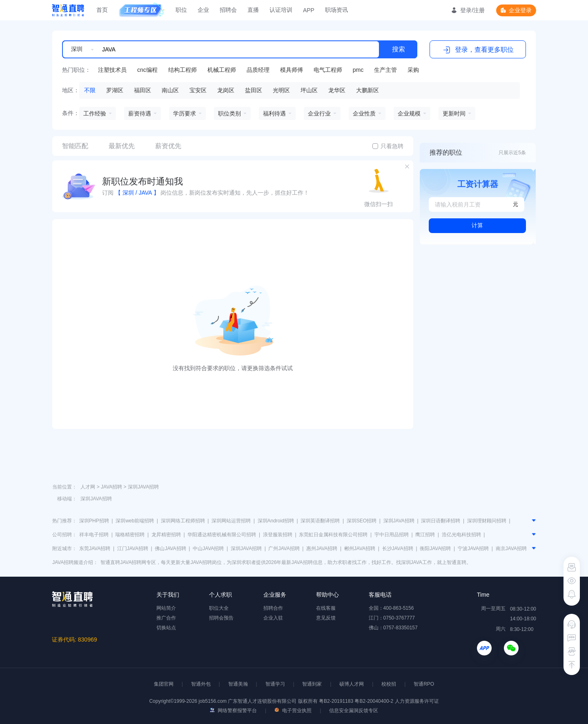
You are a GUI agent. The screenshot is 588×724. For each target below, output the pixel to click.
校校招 (389, 684)
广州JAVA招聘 (284, 549)
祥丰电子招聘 (94, 535)
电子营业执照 (293, 711)
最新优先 (122, 146)
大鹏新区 (367, 90)
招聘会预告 (221, 618)
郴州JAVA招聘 (360, 549)
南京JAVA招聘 (511, 549)
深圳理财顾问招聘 (487, 521)
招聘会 (228, 10)
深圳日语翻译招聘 (441, 521)
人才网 (88, 487)
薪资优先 (168, 146)
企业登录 (520, 10)
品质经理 (258, 70)
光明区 (281, 90)
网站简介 (166, 608)
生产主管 (385, 70)
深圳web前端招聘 (135, 521)
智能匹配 (75, 146)
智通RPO (424, 684)
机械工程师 (222, 70)
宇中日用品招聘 (392, 535)
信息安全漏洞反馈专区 (354, 711)
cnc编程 (147, 70)
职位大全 (219, 608)
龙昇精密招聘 (166, 535)
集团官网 (164, 684)
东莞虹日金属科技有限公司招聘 (333, 535)
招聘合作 (273, 608)
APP (309, 10)
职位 (181, 10)
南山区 (170, 90)
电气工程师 (328, 70)
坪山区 (309, 90)
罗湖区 (115, 90)
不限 (90, 90)
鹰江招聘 (425, 535)
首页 (102, 10)
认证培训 (281, 10)
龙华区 (337, 90)
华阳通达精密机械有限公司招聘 (222, 535)
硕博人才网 (352, 684)
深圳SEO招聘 (362, 521)
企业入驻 (273, 618)
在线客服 (326, 608)
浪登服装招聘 (278, 535)
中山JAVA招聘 (208, 549)
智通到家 (312, 684)
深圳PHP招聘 (94, 521)
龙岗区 (226, 90)
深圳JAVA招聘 (143, 487)
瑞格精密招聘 (130, 535)
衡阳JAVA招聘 (435, 549)
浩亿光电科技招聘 (461, 535)
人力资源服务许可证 (417, 701)
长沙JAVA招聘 (398, 549)
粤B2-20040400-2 (374, 701)
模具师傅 (292, 70)
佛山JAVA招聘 (170, 549)
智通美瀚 (238, 684)
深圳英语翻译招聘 (320, 521)
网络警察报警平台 (233, 711)
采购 (413, 70)
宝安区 (198, 90)
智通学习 (275, 684)
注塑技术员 (112, 70)
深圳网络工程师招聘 (183, 521)
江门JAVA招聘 (133, 549)
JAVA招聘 (111, 487)
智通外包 (201, 684)
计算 (477, 225)
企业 (203, 10)
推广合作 (166, 618)
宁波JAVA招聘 (473, 549)
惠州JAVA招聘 (322, 549)
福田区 (143, 90)
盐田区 (254, 90)
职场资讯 (336, 10)
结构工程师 (183, 70)
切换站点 (166, 628)
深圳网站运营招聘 (231, 521)
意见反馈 (326, 618)
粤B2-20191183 (337, 701)
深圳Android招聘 (276, 521)
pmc (358, 70)
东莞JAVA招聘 (95, 549)
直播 (253, 10)
